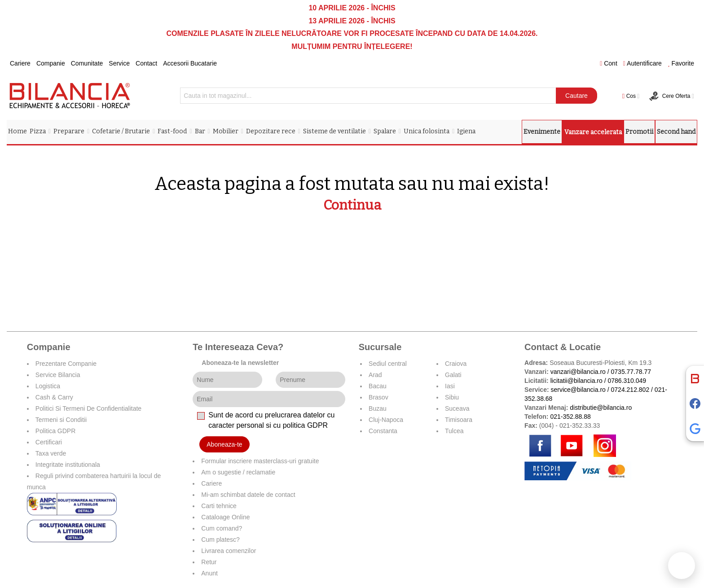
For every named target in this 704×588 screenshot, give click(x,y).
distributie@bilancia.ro (600, 408)
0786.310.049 (627, 381)
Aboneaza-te (224, 444)
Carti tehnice (219, 506)
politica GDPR (305, 425)
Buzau (378, 408)
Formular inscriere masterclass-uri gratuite (260, 461)
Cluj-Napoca (386, 420)
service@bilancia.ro (578, 390)
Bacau (378, 386)
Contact (146, 63)
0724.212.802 (630, 390)
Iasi (450, 386)
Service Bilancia (58, 375)
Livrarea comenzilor (229, 551)
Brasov (378, 397)
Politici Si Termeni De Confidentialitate (88, 408)
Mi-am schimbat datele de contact (248, 495)
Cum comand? (222, 528)
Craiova (456, 364)
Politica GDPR (55, 431)
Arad (375, 375)
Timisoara (459, 420)
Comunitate (87, 63)
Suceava (457, 408)
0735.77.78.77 (631, 372)
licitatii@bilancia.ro (576, 381)
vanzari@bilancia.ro (578, 372)
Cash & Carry (54, 397)
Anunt (209, 573)
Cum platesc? (220, 540)
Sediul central (388, 364)
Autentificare (642, 63)
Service (119, 63)
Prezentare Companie (66, 364)
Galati (453, 375)
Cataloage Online (225, 517)
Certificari (49, 442)
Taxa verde (51, 453)
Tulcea (454, 431)
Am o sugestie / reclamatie (238, 472)
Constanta (383, 431)
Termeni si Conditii (61, 420)
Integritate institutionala (68, 465)
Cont (609, 63)
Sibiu (452, 397)
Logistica (48, 386)
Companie (51, 63)
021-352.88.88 (570, 417)
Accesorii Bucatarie (190, 63)
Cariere (20, 63)
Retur (209, 562)
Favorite (681, 63)
